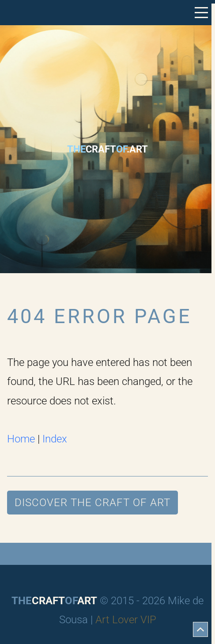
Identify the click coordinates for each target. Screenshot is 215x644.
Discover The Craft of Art (92, 503)
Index (55, 439)
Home (21, 439)
